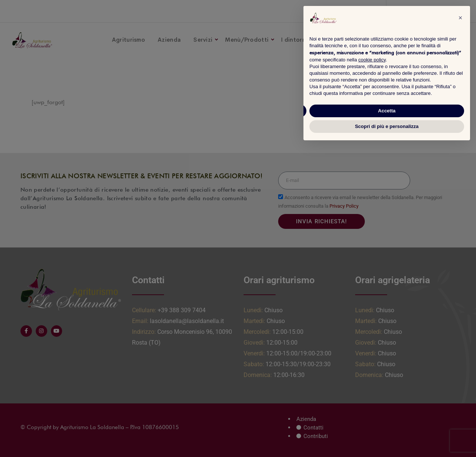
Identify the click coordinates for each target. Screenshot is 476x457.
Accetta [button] (387, 111)
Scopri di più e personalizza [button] (387, 126)
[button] (460, 18)
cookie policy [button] (372, 60)
